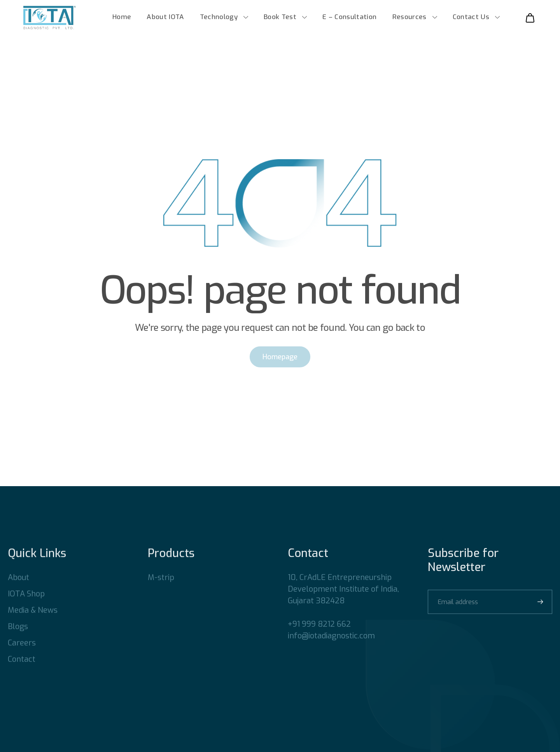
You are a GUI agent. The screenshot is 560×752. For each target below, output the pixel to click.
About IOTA (165, 20)
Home (122, 20)
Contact (22, 671)
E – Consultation (349, 20)
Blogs (18, 638)
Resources (409, 20)
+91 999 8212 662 (319, 636)
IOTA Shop (26, 605)
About (18, 589)
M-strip (161, 589)
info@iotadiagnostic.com (331, 647)
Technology (219, 20)
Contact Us (471, 20)
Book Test (280, 20)
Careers (22, 654)
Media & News (33, 622)
